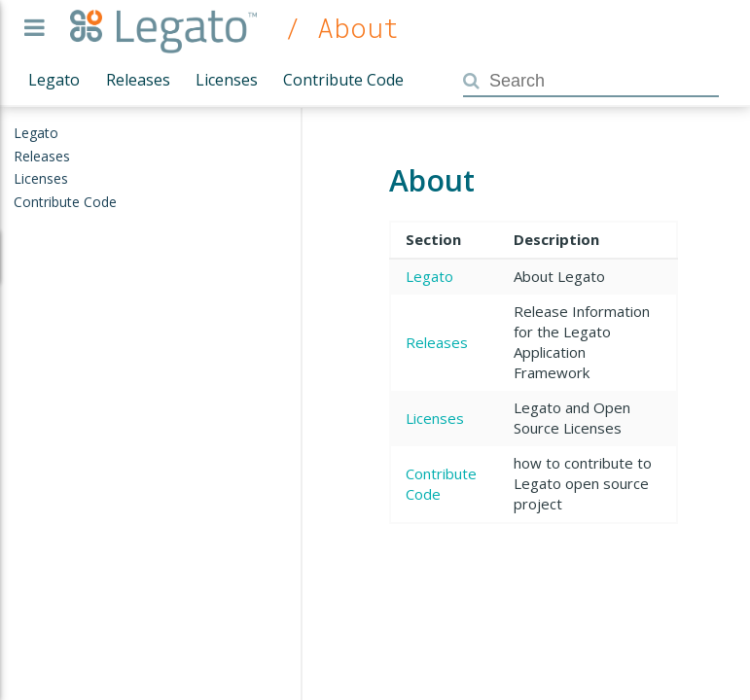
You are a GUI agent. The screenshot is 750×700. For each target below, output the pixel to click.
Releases (138, 80)
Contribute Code (343, 80)
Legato (54, 80)
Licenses (227, 80)
